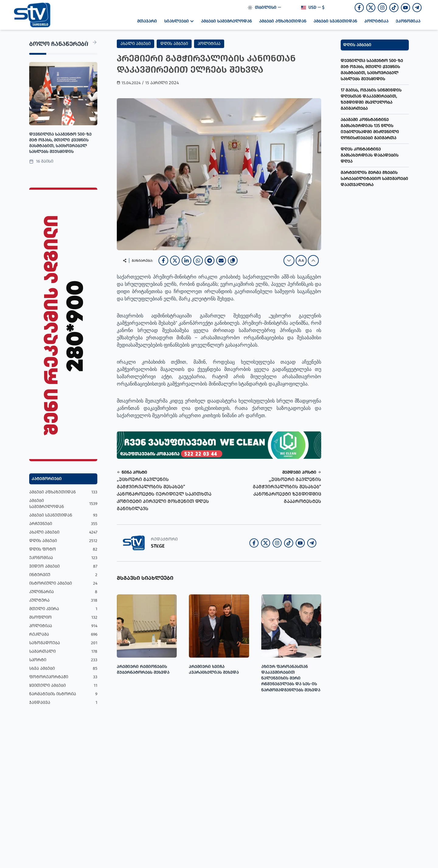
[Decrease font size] (289, 261)
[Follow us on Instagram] (382, 8)
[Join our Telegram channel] (417, 8)
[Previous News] (87, 42)
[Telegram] (210, 261)
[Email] (221, 261)
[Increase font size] (313, 261)
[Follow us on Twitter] (371, 8)
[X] (175, 261)
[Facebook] (163, 261)
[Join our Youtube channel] (405, 8)
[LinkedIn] (186, 261)
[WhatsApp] (198, 261)
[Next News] (95, 42)
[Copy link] (233, 261)
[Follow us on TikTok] (394, 8)
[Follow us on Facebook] (359, 8)
